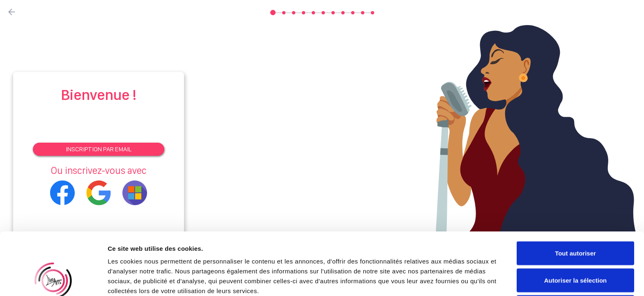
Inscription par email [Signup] (99, 149)
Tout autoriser (575, 195)
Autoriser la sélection (576, 222)
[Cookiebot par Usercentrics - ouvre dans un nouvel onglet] (53, 280)
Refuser (575, 249)
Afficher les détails (452, 280)
